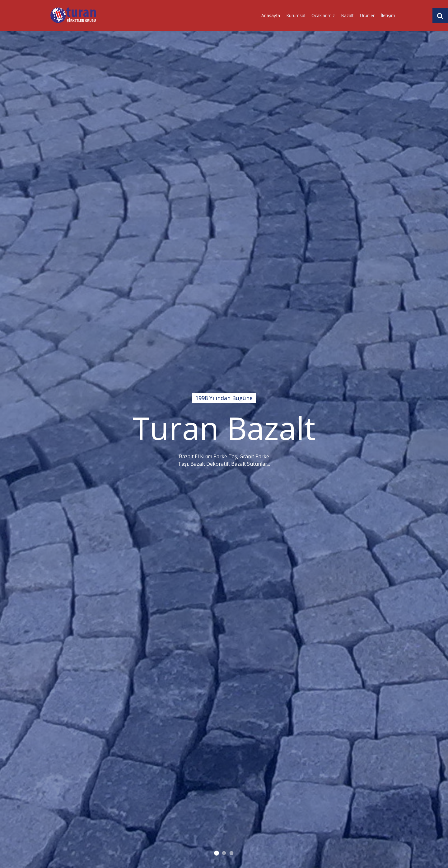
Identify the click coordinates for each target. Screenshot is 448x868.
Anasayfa (271, 15)
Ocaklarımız (323, 15)
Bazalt (347, 15)
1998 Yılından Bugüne (217, 853)
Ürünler (367, 15)
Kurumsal (296, 15)
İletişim (388, 15)
